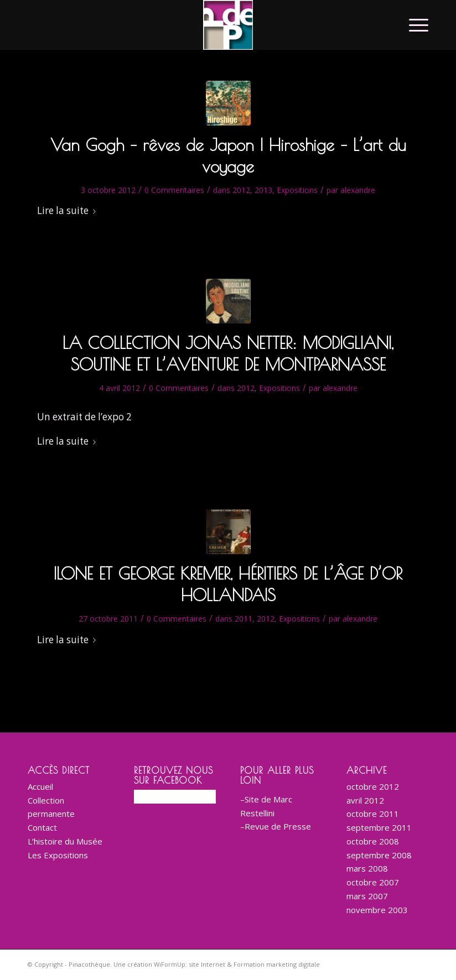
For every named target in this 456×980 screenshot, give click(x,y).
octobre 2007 (373, 882)
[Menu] (413, 25)
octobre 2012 (373, 786)
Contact (42, 827)
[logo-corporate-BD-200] (228, 25)
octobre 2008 (373, 841)
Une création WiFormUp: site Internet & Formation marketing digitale (217, 964)
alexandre (358, 190)
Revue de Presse (278, 826)
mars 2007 (367, 896)
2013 (263, 190)
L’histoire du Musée (65, 841)
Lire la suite (69, 210)
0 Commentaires (174, 190)
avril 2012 (365, 800)
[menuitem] (413, 25)
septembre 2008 (379, 855)
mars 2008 (367, 868)
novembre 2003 (377, 910)
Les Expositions (58, 855)
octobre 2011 (373, 814)
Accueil (40, 786)
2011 (243, 619)
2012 (241, 190)
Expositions (297, 190)
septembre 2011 (379, 827)
